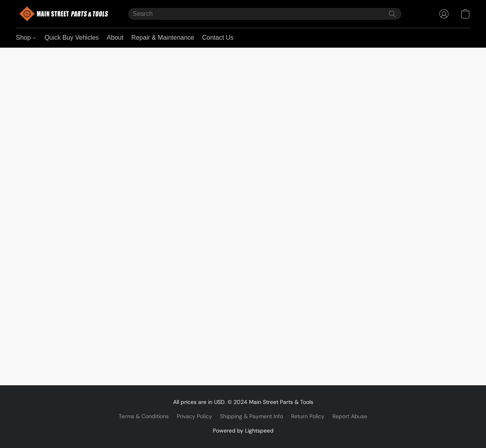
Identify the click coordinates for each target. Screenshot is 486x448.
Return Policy (308, 416)
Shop (26, 38)
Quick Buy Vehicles (72, 38)
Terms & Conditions (144, 416)
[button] (64, 14)
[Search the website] (392, 14)
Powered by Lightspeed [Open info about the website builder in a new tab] (243, 431)
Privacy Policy (194, 416)
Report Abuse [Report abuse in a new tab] (350, 416)
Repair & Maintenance (163, 38)
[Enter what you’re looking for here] (265, 14)
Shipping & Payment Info (252, 416)
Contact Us (218, 38)
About (115, 38)
